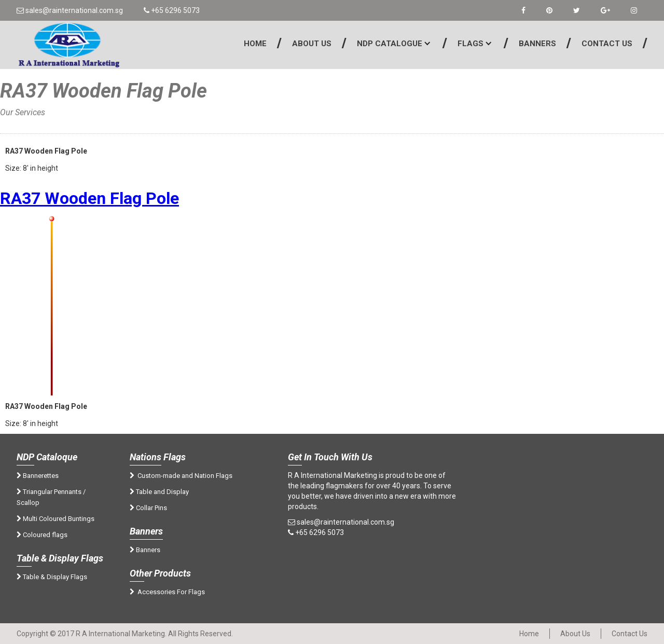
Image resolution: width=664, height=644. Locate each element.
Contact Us (607, 44)
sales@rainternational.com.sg (70, 10)
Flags (471, 44)
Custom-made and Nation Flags (181, 476)
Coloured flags (42, 535)
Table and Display (159, 492)
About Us (312, 44)
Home (255, 44)
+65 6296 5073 (172, 10)
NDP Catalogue (390, 44)
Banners (537, 44)
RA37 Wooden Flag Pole (89, 198)
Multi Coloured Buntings (56, 519)
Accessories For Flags (167, 592)
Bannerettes (38, 476)
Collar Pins (148, 508)
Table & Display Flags (52, 577)
